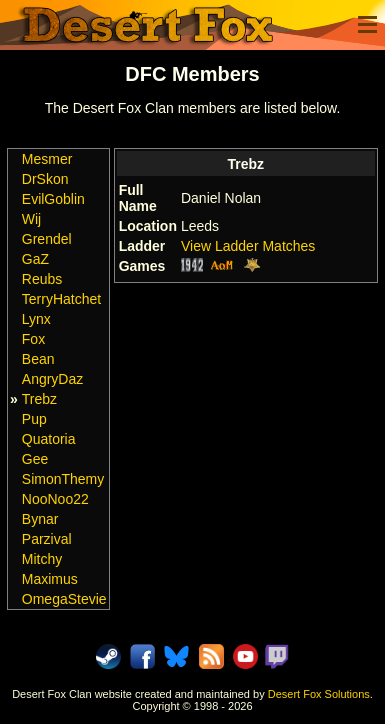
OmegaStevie (64, 599)
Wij (31, 219)
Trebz (39, 399)
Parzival (47, 539)
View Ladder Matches (248, 246)
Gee (35, 459)
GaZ (35, 259)
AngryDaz (52, 379)
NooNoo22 (55, 499)
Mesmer (47, 159)
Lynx (36, 319)
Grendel (47, 239)
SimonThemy (63, 479)
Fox (33, 339)
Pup (34, 419)
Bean (38, 359)
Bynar (40, 519)
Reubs (42, 279)
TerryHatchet (61, 299)
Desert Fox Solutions (319, 694)
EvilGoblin (53, 199)
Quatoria (49, 439)
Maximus (50, 579)
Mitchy (42, 559)
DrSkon (45, 179)
